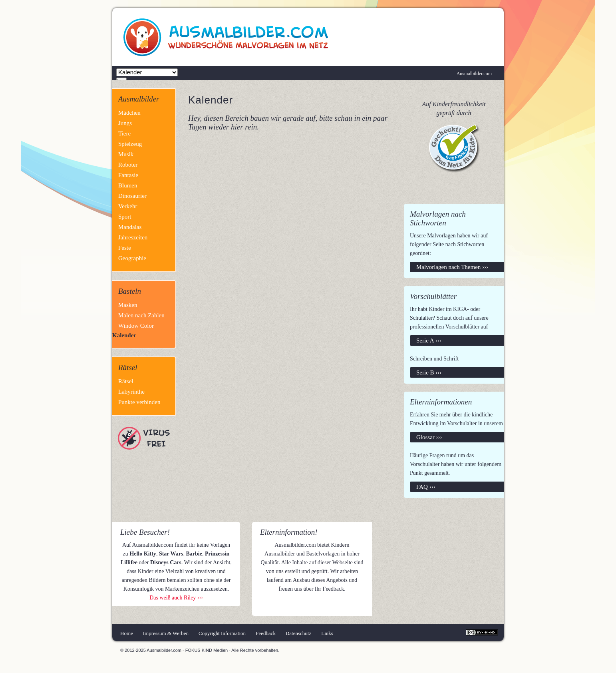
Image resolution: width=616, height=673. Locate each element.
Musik (126, 154)
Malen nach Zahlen (141, 315)
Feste (125, 248)
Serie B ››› (429, 372)
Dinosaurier (132, 196)
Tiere (124, 133)
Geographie (132, 258)
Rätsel (126, 381)
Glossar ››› (429, 437)
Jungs (125, 123)
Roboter (128, 165)
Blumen (128, 185)
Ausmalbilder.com (474, 74)
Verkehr (128, 206)
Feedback (266, 633)
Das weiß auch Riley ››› (176, 598)
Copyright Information (222, 633)
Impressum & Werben (166, 633)
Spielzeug (130, 144)
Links (327, 633)
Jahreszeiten (133, 237)
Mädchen (129, 113)
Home (127, 633)
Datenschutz (298, 633)
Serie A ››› (429, 340)
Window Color (136, 326)
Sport (125, 217)
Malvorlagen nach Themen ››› (452, 267)
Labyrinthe (131, 392)
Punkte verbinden (139, 402)
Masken (128, 305)
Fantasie (128, 175)
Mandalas (130, 227)
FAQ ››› (426, 487)
